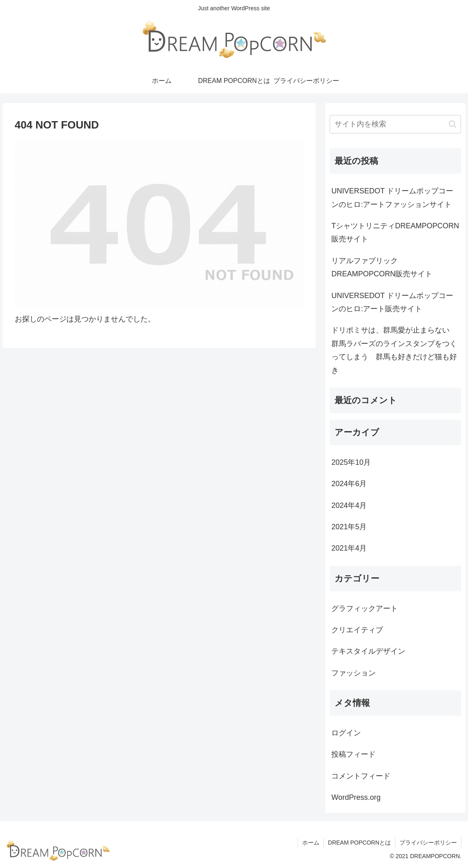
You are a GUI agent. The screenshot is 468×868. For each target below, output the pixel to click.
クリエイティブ (357, 630)
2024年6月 (349, 484)
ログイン (346, 733)
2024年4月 (349, 505)
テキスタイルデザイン (368, 651)
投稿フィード (353, 754)
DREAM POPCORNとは (359, 843)
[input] (395, 124)
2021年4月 (349, 548)
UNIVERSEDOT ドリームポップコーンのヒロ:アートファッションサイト (392, 197)
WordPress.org (356, 797)
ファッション (353, 673)
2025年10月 (351, 462)
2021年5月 (349, 527)
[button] (453, 124)
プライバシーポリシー (428, 843)
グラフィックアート (365, 609)
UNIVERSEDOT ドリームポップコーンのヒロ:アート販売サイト (392, 302)
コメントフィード (361, 776)
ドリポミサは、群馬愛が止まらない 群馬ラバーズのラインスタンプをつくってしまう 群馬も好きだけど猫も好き (394, 350)
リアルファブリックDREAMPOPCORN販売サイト (382, 267)
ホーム (311, 843)
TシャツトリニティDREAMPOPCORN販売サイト (395, 232)
